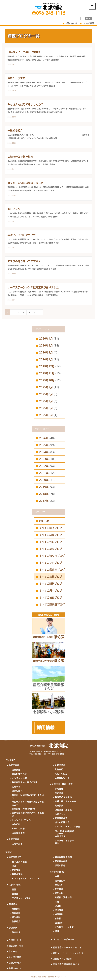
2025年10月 (47, 380)
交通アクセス (15, 963)
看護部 (15, 894)
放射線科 (59, 923)
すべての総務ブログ (51, 535)
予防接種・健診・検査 (62, 784)
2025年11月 (47, 373)
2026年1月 (46, 359)
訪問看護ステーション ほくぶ (67, 947)
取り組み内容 (61, 861)
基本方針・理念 (19, 862)
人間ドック (60, 814)
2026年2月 (46, 352)
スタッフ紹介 (15, 885)
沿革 (14, 866)
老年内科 (59, 893)
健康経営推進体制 (63, 857)
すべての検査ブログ (51, 598)
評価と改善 (60, 865)
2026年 (44, 438)
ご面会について (62, 778)
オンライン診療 (19, 778)
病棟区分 (16, 909)
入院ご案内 (14, 839)
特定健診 (59, 793)
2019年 (44, 487)
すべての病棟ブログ (51, 577)
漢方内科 (59, 885)
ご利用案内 (11, 760)
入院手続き (17, 844)
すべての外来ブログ (51, 542)
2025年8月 (46, 394)
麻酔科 (58, 918)
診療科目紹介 (58, 872)
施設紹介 (16, 921)
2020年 (44, 480)
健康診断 (59, 806)
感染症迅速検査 (62, 822)
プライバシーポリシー (64, 940)
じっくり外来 (18, 829)
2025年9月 (46, 387)
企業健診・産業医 (63, 810)
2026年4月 (46, 339)
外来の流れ (17, 791)
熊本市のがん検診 (63, 797)
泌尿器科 (59, 914)
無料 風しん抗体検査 (65, 801)
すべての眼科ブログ (51, 584)
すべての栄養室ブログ (52, 570)
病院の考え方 (15, 857)
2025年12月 (47, 366)
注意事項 (16, 787)
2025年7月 (46, 401)
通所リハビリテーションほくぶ (68, 953)
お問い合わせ (71, 23)
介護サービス (15, 940)
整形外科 (59, 910)
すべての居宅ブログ (51, 591)
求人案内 (13, 951)
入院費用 (59, 769)
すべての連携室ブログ (52, 605)
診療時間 (16, 770)
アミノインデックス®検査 (67, 827)
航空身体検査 (61, 818)
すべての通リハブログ (52, 556)
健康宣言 (16, 932)
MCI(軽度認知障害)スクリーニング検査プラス (64, 834)
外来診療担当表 (19, 774)
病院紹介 (10, 852)
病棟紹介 (13, 904)
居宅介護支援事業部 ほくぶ (66, 964)
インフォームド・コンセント (26, 879)
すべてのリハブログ (51, 563)
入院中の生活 (61, 774)
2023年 (44, 459)
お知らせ (44, 521)
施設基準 (16, 913)
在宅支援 (16, 870)
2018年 (44, 494)
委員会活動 (17, 874)
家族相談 (16, 824)
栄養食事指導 (18, 833)
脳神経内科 (60, 881)
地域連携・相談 (16, 946)
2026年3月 (46, 346)
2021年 (44, 473)
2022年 (44, 466)
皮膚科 (58, 906)
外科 (57, 902)
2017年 (44, 501)
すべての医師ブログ (51, 528)
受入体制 (16, 917)
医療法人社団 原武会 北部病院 (43, 977)
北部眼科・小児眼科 (63, 959)
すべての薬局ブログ (51, 549)
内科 (57, 876)
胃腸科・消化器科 (63, 897)
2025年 (44, 445)
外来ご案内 (14, 765)
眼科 (57, 931)
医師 (14, 890)
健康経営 (13, 928)
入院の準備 (60, 765)
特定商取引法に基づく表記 (25, 782)
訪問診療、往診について (24, 809)
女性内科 (59, 889)
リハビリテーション (22, 898)
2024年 (44, 452)
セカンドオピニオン (22, 820)
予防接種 (59, 789)
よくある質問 (88, 23)
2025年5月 (46, 415)
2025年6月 (46, 408)
